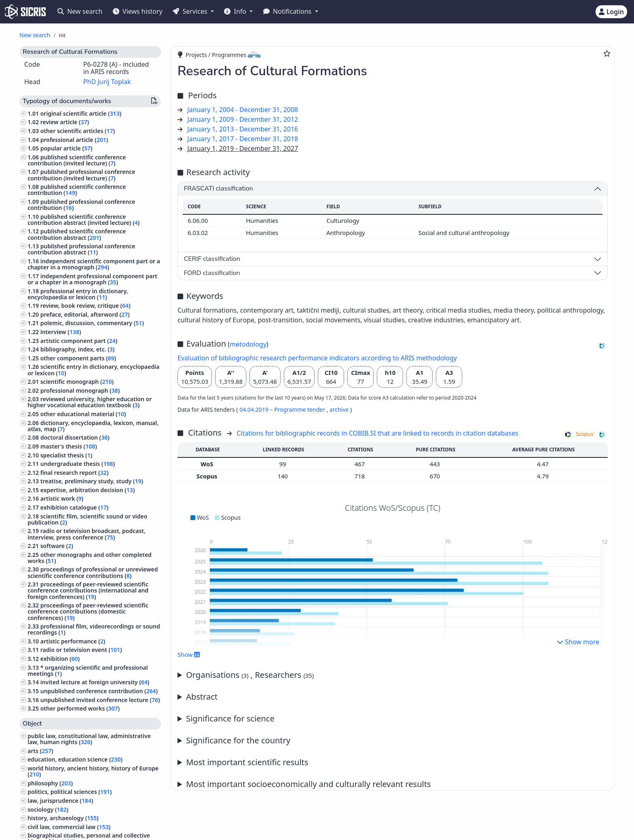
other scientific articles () (78, 131)
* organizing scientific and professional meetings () (88, 671)
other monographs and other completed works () (90, 558)
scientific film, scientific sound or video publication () (87, 519)
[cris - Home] (25, 12)
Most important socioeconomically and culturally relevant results (308, 784)
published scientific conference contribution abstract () (77, 234)
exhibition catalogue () (75, 507)
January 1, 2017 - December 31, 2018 (243, 139)
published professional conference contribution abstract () (81, 249)
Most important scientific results (247, 762)
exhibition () (60, 659)
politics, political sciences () (70, 792)
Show (189, 654)
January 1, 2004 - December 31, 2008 (243, 110)
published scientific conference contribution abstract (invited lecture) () (83, 220)
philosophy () (50, 783)
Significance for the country (238, 740)
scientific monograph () (77, 382)
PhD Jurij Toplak (107, 82)
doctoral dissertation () (75, 437)
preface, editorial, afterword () (85, 314)
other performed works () (80, 708)
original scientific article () (81, 113)
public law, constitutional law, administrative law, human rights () (89, 739)
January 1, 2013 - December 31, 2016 (243, 129)
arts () (40, 751)
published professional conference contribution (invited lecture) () (81, 175)
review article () (65, 122)
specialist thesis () (67, 455)
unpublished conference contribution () (99, 691)
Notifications (288, 11)
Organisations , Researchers (250, 675)
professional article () (74, 140)
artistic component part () (79, 341)
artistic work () (62, 498)
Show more (578, 642)
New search (80, 11)
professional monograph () (80, 390)
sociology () (48, 809)
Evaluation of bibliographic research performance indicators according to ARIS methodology (317, 358)
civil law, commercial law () (69, 827)
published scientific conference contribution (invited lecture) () (77, 160)
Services (191, 11)
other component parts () (78, 358)
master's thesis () (69, 446)
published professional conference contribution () (81, 205)
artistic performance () (73, 641)
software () (57, 546)
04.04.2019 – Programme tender (283, 409)
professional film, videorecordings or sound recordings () (94, 629)
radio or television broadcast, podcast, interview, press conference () (87, 534)
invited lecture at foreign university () (95, 682)
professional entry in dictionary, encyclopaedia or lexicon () (78, 294)
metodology (248, 344)
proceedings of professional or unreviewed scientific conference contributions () (93, 572)
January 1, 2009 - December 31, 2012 (243, 119)
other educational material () (83, 414)
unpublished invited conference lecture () (100, 700)
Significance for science (230, 718)
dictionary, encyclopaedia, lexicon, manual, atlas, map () (93, 426)
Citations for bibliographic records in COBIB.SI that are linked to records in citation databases (377, 433)
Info (236, 11)
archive (339, 409)
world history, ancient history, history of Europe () (93, 771)
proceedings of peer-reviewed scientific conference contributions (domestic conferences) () (88, 611)
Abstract (202, 697)
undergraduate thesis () (78, 464)
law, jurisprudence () (60, 801)
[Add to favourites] (607, 53)
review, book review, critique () (86, 306)
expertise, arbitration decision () (88, 490)
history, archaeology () (63, 818)
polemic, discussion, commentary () (92, 323)
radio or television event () (81, 650)
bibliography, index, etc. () (78, 349)
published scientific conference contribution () (77, 190)
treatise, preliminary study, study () (92, 481)
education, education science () (75, 759)
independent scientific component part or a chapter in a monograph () (94, 264)
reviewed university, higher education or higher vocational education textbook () (90, 402)
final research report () (74, 473)
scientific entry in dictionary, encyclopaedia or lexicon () (93, 370)
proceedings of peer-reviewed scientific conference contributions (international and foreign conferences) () (88, 590)
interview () (61, 332)
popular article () (67, 148)
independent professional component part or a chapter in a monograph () (92, 279)
